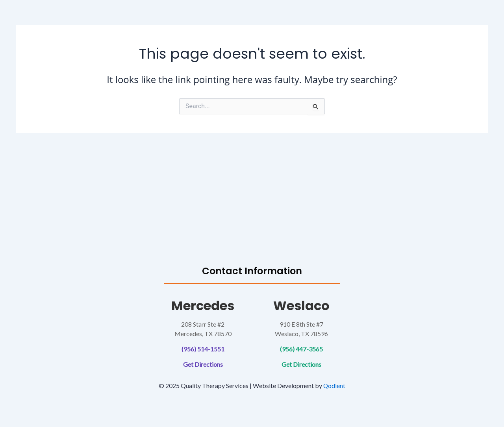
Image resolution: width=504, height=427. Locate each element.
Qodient (334, 385)
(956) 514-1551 (203, 349)
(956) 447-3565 (301, 349)
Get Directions (203, 364)
